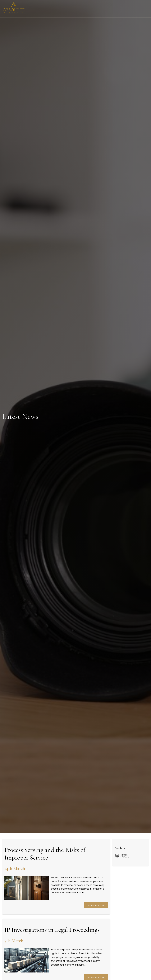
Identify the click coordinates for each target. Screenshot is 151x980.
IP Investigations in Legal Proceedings (52, 930)
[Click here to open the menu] (147, 9)
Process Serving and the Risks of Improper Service (45, 854)
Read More (96, 905)
